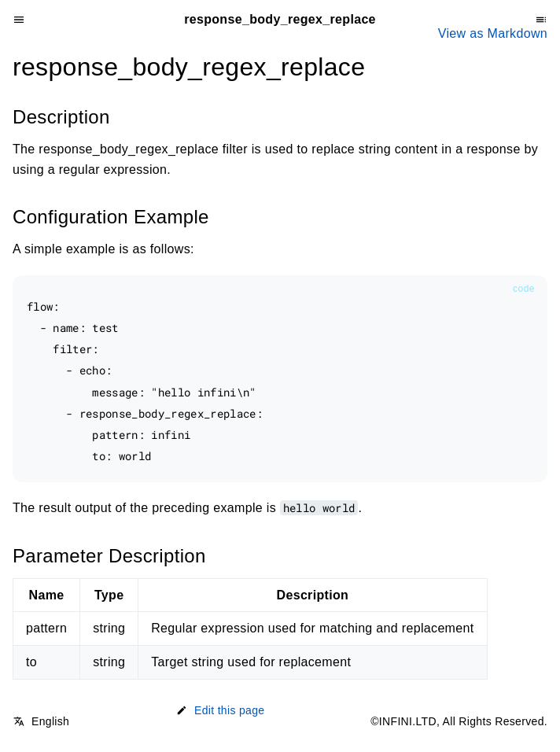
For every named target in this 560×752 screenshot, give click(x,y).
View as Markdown (493, 33)
